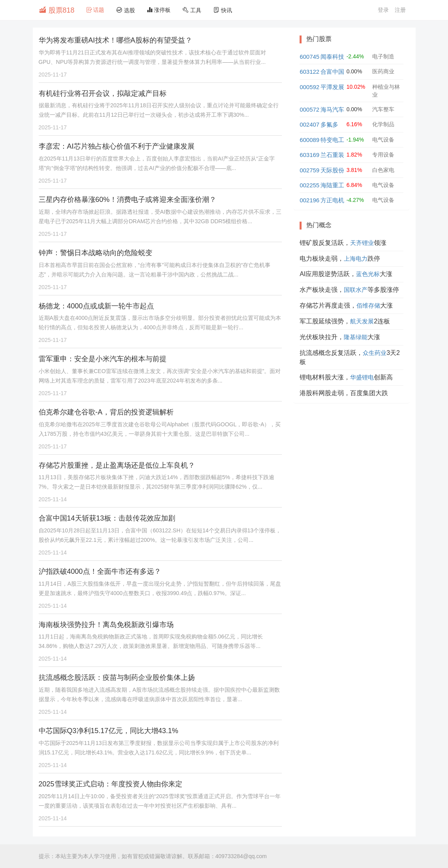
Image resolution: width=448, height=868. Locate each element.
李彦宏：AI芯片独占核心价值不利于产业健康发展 (117, 146)
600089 (309, 140)
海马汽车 (332, 109)
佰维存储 (368, 305)
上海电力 (356, 259)
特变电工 (332, 140)
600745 (309, 57)
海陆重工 (332, 185)
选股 (126, 10)
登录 (383, 10)
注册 (400, 10)
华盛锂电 (362, 377)
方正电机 (332, 200)
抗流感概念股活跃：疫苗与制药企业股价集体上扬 (117, 678)
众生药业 (375, 353)
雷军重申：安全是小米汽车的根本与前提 (103, 359)
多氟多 (329, 124)
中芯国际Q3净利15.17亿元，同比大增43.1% (109, 731)
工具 (192, 10)
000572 (309, 109)
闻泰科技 (332, 57)
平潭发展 (332, 87)
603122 (309, 72)
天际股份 (332, 170)
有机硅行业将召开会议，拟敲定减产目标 (103, 93)
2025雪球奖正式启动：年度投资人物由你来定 (111, 784)
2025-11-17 (53, 75)
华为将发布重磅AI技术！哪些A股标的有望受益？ (115, 40)
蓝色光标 (368, 274)
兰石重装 (332, 155)
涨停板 (159, 10)
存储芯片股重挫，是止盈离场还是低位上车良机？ (117, 465)
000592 (309, 87)
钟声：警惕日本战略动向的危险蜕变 (96, 253)
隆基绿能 (356, 337)
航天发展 (362, 321)
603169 (309, 155)
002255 (309, 185)
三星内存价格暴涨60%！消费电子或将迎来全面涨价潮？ (127, 200)
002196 (309, 200)
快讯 (223, 10)
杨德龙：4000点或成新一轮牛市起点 (96, 306)
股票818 (57, 10)
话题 (96, 10)
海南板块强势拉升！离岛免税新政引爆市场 (106, 625)
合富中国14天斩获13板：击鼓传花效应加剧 (107, 518)
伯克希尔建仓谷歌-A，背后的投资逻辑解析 (106, 412)
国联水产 (356, 290)
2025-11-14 (53, 499)
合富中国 (332, 72)
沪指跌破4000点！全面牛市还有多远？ (100, 571)
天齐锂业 (362, 243)
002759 (309, 170)
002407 (309, 124)
